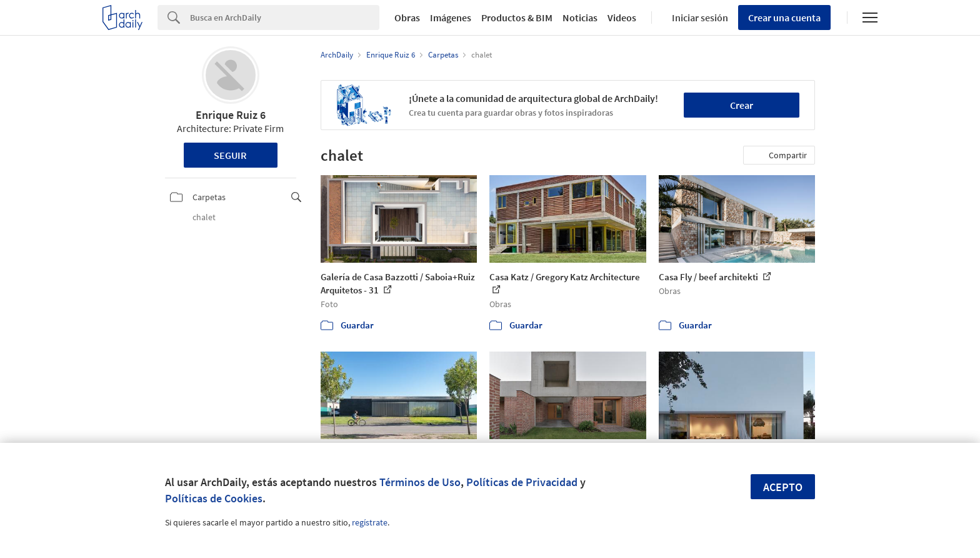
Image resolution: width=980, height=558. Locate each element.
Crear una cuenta (784, 18)
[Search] (285, 18)
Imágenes (451, 18)
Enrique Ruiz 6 (231, 115)
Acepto (783, 487)
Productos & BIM (517, 18)
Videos (622, 18)
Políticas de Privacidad (522, 482)
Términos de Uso (420, 482)
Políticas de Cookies (214, 498)
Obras (407, 18)
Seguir (230, 155)
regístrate (370, 522)
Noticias (580, 18)
